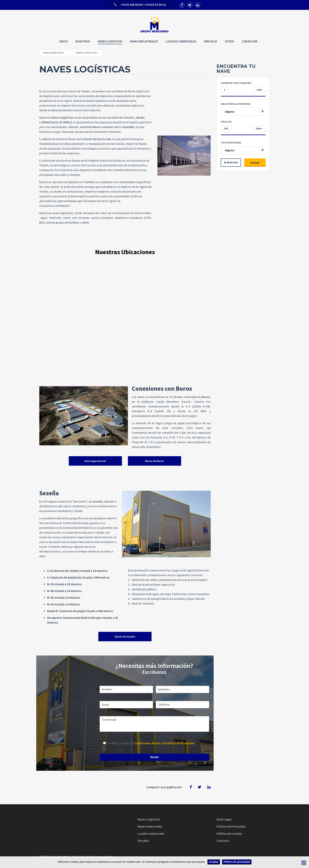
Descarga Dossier (95, 461)
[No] (304, 863)
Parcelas (210, 41)
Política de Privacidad (231, 826)
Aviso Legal (224, 819)
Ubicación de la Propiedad (236, 104)
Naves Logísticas (110, 41)
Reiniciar (232, 162)
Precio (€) (226, 122)
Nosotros (83, 41)
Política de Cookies (229, 834)
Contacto (223, 841)
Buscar (255, 163)
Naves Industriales (144, 41)
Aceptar (214, 862)
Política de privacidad (237, 862)
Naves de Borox (154, 461)
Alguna (230, 112)
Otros (229, 41)
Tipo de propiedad (231, 143)
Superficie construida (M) (236, 83)
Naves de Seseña (125, 637)
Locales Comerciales (181, 41)
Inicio (64, 41)
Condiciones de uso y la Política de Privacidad (164, 743)
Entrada (262, 84)
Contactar (250, 41)
